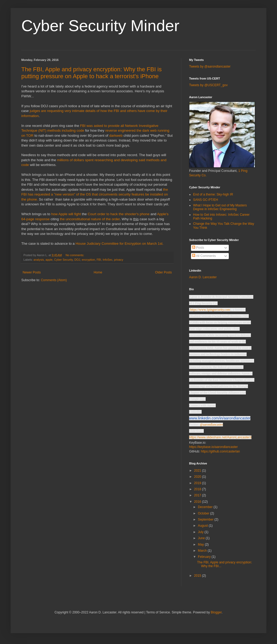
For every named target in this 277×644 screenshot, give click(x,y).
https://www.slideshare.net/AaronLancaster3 (220, 437)
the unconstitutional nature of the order (90, 219)
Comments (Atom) (54, 280)
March (203, 551)
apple (49, 260)
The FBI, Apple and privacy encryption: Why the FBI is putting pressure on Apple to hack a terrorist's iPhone (91, 73)
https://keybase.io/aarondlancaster (213, 447)
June (202, 538)
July (201, 532)
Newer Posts (32, 272)
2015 (198, 576)
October (204, 513)
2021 (198, 471)
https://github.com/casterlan (220, 451)
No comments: (75, 255)
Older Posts (163, 272)
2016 (198, 502)
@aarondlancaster (211, 425)
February (205, 557)
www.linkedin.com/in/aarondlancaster (220, 418)
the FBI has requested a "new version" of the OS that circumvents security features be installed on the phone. (95, 194)
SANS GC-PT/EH (205, 200)
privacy (119, 260)
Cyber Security (63, 260)
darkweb (116, 136)
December (206, 507)
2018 (198, 489)
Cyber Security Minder (100, 26)
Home (98, 272)
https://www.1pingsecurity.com (210, 310)
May (201, 545)
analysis (39, 260)
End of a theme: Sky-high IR (213, 194)
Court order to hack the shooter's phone (119, 214)
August (203, 526)
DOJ (77, 260)
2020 (198, 477)
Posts (198, 248)
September (206, 520)
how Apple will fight (66, 214)
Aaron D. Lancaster (203, 277)
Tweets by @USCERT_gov (208, 85)
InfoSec (108, 260)
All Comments (204, 256)
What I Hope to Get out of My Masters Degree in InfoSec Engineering (220, 207)
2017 (198, 495)
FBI (99, 260)
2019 (198, 483)
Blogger (216, 612)
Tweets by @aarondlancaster (210, 67)
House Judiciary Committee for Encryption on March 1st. (120, 244)
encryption (88, 260)
